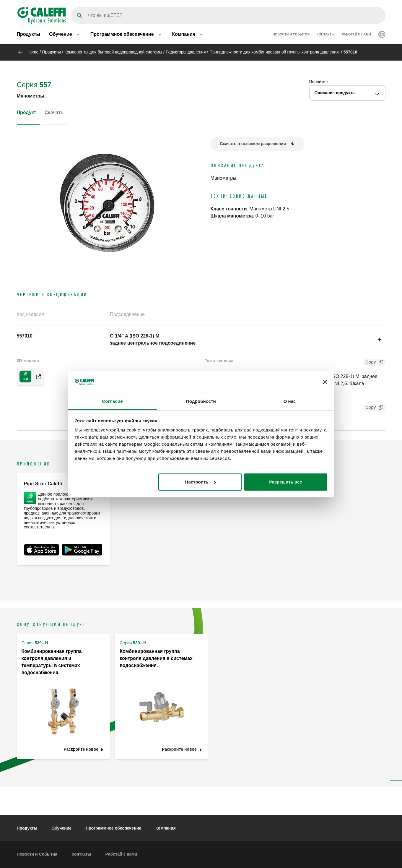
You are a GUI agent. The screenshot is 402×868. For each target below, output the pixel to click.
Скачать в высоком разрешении (253, 144)
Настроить (200, 482)
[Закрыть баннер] (325, 382)
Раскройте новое (81, 749)
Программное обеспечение (113, 828)
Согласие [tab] (112, 401)
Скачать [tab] (54, 112)
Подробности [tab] (201, 401)
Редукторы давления (186, 52)
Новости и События (291, 35)
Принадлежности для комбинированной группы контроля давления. (275, 52)
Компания (166, 828)
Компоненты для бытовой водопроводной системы (113, 52)
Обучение (61, 828)
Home (33, 52)
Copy (370, 363)
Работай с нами (356, 35)
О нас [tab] (289, 401)
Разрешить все (285, 482)
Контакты (326, 35)
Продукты (29, 35)
